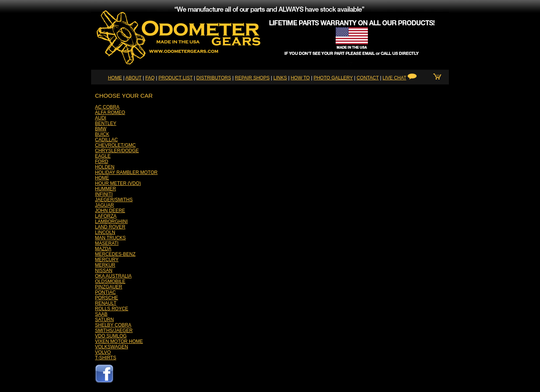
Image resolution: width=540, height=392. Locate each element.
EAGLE (103, 156)
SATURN (104, 320)
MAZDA (103, 249)
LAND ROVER (110, 227)
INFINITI (104, 194)
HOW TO (300, 78)
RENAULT (106, 303)
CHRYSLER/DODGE (117, 151)
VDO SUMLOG (111, 336)
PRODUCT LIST (176, 78)
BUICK (102, 134)
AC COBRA (107, 107)
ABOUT (133, 78)
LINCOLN (105, 232)
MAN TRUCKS (110, 238)
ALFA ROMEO (110, 113)
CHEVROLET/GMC (115, 145)
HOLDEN (105, 167)
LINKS (280, 78)
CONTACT (368, 78)
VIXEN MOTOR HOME (119, 341)
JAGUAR (105, 205)
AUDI (101, 118)
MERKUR (105, 265)
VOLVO (103, 352)
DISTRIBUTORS (214, 78)
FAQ (150, 78)
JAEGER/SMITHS (114, 200)
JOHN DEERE (110, 211)
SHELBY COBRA (113, 325)
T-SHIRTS (106, 358)
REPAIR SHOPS (252, 78)
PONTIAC (105, 292)
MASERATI (107, 243)
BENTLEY (106, 123)
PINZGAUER (109, 287)
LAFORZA (106, 216)
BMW (101, 129)
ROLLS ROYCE (112, 309)
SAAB (101, 314)
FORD (102, 162)
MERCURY (107, 260)
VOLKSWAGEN (112, 347)
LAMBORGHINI (111, 221)
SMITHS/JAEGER (114, 330)
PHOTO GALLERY (333, 78)
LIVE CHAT (395, 78)
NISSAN (104, 271)
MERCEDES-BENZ (115, 254)
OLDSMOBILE (110, 281)
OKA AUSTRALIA (113, 276)
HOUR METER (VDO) (118, 183)
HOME (115, 78)
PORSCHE (106, 298)
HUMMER (106, 189)
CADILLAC (106, 140)
